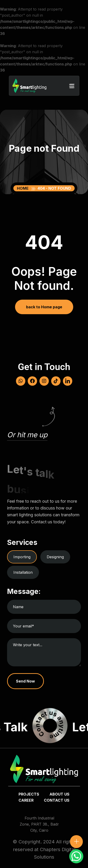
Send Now (25, 681)
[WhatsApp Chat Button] (76, 856)
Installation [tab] (23, 572)
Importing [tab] (22, 557)
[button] (72, 86)
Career (26, 800)
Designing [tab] (55, 557)
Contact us (57, 800)
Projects (29, 794)
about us (59, 794)
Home (24, 188)
